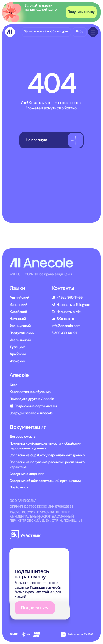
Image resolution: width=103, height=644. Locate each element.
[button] (81, 12)
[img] (10, 32)
